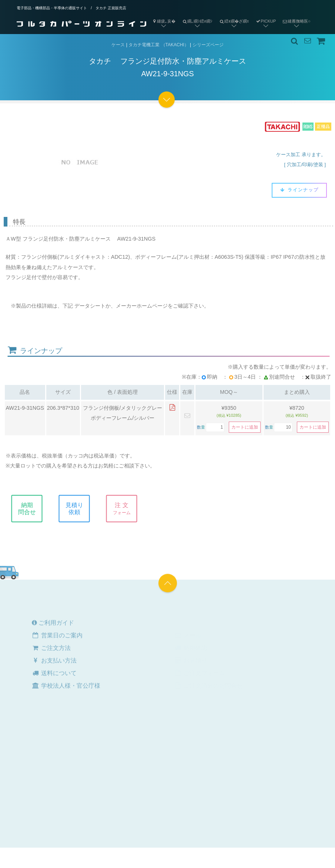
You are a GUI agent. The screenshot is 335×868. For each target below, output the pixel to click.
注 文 (127, 509)
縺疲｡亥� (164, 21)
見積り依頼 (79, 509)
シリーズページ (208, 45)
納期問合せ (32, 509)
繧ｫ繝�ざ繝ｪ (232, 15)
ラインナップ (299, 190)
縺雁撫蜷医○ (295, 15)
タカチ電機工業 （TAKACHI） (158, 45)
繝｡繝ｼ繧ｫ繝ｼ (196, 15)
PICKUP (266, 21)
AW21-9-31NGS (25, 408)
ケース (118, 45)
